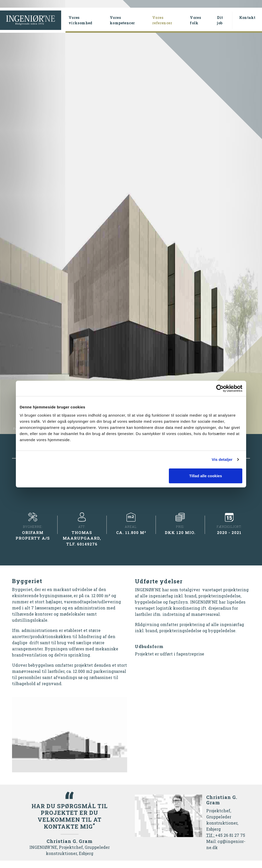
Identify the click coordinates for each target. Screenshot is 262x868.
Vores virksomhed (80, 20)
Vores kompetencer (122, 20)
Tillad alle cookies (205, 476)
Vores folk (195, 20)
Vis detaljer (222, 459)
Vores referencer (169, 20)
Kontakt (247, 18)
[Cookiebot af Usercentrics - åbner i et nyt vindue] (220, 388)
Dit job (220, 20)
